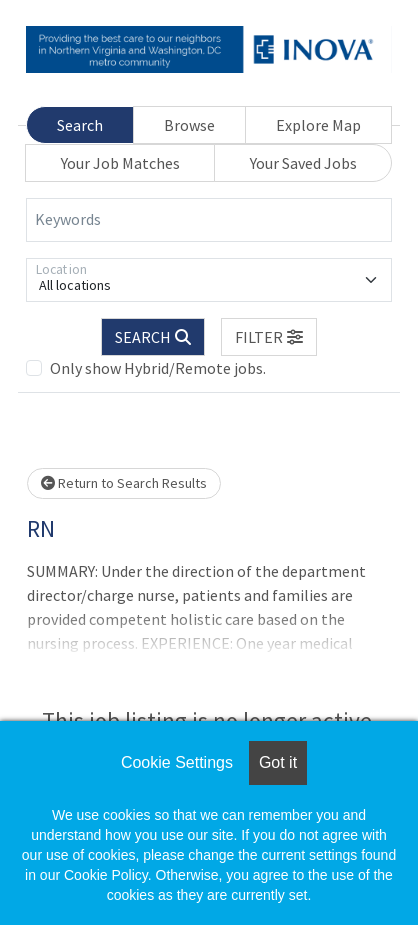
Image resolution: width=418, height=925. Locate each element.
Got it (278, 762)
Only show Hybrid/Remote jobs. (158, 368)
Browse (189, 125)
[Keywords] (209, 220)
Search (80, 125)
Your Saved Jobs (303, 163)
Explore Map (318, 125)
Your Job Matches (120, 163)
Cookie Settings (177, 762)
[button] (269, 337)
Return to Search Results (124, 483)
